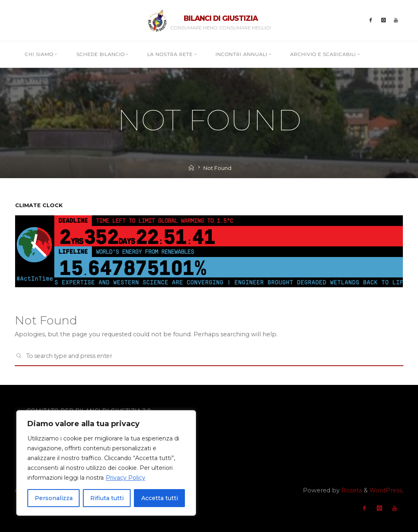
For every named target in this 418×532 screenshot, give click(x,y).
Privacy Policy (126, 478)
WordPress (386, 490)
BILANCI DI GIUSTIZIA (221, 18)
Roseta (351, 490)
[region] (106, 463)
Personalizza (54, 498)
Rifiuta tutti (107, 498)
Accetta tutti (160, 498)
